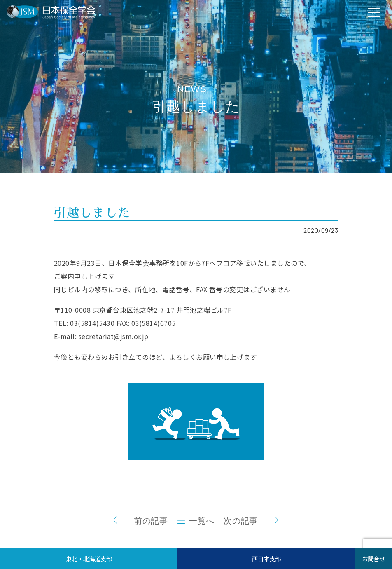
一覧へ (202, 521)
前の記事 (151, 521)
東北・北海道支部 (89, 558)
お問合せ (373, 558)
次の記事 (240, 521)
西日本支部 (266, 558)
